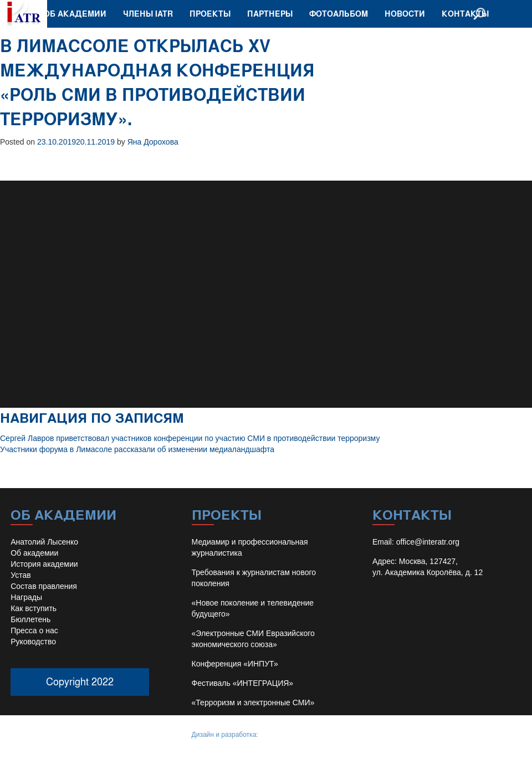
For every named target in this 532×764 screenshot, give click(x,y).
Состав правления (44, 586)
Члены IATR (148, 14)
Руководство (33, 642)
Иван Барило (280, 735)
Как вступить (34, 608)
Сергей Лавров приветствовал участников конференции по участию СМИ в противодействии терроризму (190, 438)
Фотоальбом (339, 14)
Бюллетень (30, 619)
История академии (44, 564)
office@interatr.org (428, 542)
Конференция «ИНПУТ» (235, 664)
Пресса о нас (34, 630)
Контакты (465, 14)
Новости (405, 14)
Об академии (75, 14)
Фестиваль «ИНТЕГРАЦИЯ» (243, 683)
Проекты (210, 14)
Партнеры (270, 14)
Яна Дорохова (153, 142)
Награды (26, 597)
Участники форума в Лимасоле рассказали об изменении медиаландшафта (137, 449)
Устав (21, 575)
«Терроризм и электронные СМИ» (253, 703)
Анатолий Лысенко (44, 542)
